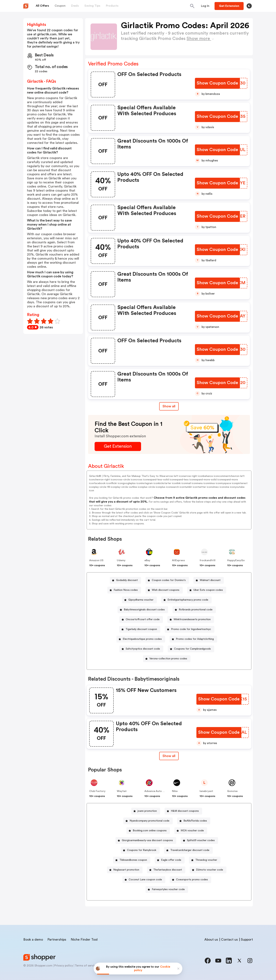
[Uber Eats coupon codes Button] (207, 590)
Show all (169, 756)
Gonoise (232, 791)
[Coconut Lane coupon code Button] (144, 880)
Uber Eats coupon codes (208, 590)
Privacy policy (64, 966)
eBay (147, 560)
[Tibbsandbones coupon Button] (132, 860)
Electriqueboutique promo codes (142, 639)
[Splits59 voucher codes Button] (199, 840)
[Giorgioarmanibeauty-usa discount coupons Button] (146, 840)
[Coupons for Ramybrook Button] (140, 850)
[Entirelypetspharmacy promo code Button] (186, 600)
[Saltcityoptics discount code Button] (141, 649)
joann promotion (147, 811)
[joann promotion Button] (146, 811)
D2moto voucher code (210, 870)
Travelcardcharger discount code (190, 850)
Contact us (229, 940)
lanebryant (206, 791)
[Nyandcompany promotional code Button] (148, 821)
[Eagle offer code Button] (170, 860)
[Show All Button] (169, 756)
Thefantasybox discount (168, 870)
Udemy (121, 560)
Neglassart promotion (126, 870)
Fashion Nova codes (126, 590)
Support (247, 940)
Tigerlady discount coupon (141, 629)
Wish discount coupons (166, 590)
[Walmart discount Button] (209, 580)
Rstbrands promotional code (196, 610)
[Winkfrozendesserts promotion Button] (191, 620)
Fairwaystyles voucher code (168, 889)
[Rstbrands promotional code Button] (194, 610)
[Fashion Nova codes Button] (124, 590)
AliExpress (178, 560)
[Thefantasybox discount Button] (166, 870)
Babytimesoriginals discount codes (144, 610)
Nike (175, 791)
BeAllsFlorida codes (195, 821)
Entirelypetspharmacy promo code (188, 600)
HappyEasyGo (236, 560)
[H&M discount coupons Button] (183, 811)
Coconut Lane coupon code (145, 880)
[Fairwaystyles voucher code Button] (167, 889)
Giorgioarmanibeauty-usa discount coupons (147, 840)
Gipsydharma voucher (141, 600)
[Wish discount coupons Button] (164, 590)
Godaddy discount (127, 580)
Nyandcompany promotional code (149, 821)
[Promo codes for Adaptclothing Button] (193, 639)
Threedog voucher (206, 860)
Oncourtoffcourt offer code (143, 619)
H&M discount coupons (185, 811)
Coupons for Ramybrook (142, 850)
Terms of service (86, 966)
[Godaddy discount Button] (125, 580)
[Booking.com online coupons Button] (148, 831)
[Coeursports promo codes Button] (190, 880)
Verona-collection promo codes (168, 659)
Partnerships (57, 940)
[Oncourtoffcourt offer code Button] (141, 620)
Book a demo (33, 940)
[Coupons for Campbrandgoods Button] (191, 649)
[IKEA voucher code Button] (191, 831)
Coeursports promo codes (192, 880)
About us (211, 940)
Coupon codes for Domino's (169, 580)
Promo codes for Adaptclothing (195, 639)
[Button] (205, 6)
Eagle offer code (171, 860)
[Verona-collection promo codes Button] (167, 659)
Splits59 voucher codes (201, 840)
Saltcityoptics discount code (143, 649)
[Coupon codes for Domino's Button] (167, 580)
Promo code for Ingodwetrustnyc (191, 629)
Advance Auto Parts (157, 791)
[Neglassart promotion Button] (125, 870)
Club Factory (97, 791)
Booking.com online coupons (150, 831)
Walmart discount (210, 580)
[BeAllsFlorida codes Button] (194, 821)
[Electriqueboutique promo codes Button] (141, 639)
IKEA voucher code (192, 831)
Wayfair (122, 791)
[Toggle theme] (249, 6)
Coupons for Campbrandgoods (192, 649)
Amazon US (96, 560)
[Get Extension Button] (118, 446)
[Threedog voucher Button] (205, 860)
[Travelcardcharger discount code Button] (188, 850)
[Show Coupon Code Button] (217, 83)
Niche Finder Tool (84, 940)
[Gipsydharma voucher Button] (139, 600)
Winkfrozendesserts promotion (192, 619)
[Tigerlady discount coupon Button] (140, 629)
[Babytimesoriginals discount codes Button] (143, 610)
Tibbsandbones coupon (133, 860)
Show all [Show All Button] (169, 406)
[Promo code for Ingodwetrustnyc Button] (190, 629)
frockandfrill (208, 560)
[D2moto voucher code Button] (208, 870)
